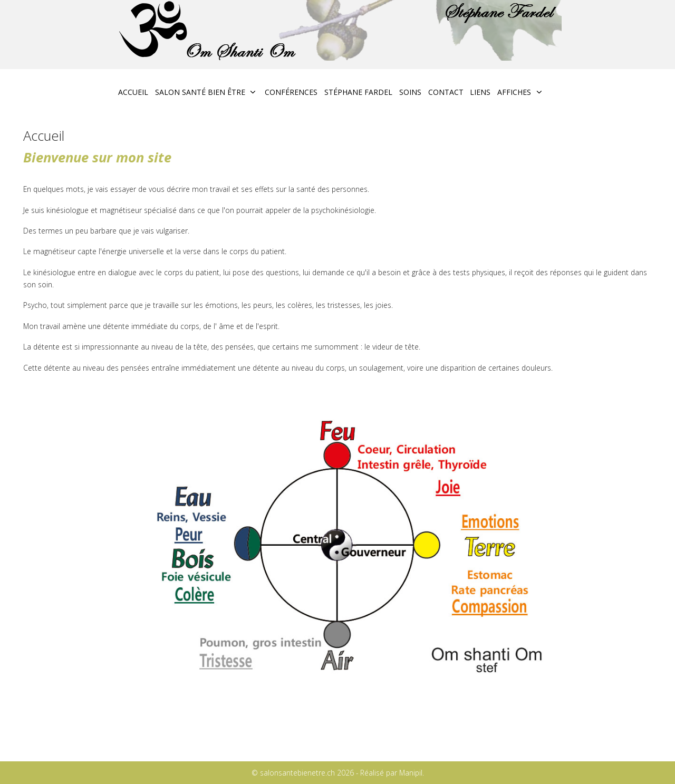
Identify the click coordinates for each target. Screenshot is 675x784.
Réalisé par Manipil (391, 773)
